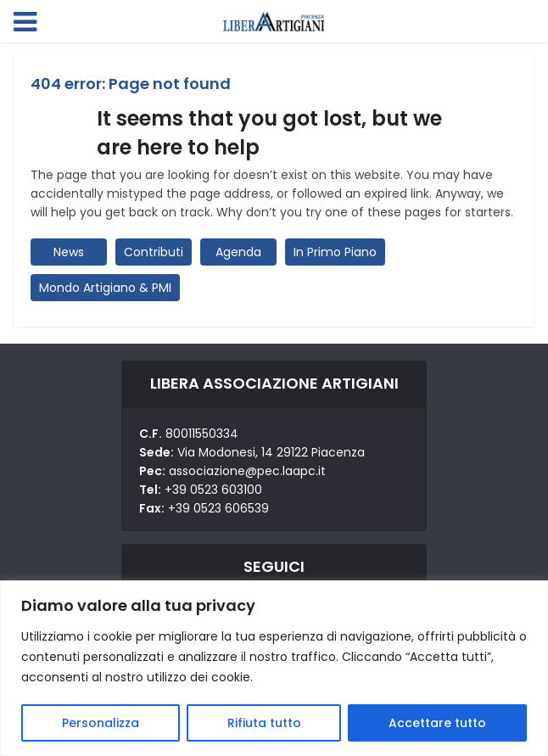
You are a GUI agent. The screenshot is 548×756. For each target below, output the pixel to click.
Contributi (154, 252)
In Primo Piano (335, 252)
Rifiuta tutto (264, 723)
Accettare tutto (437, 723)
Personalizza (101, 723)
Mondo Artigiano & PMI (105, 288)
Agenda (238, 252)
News (69, 252)
